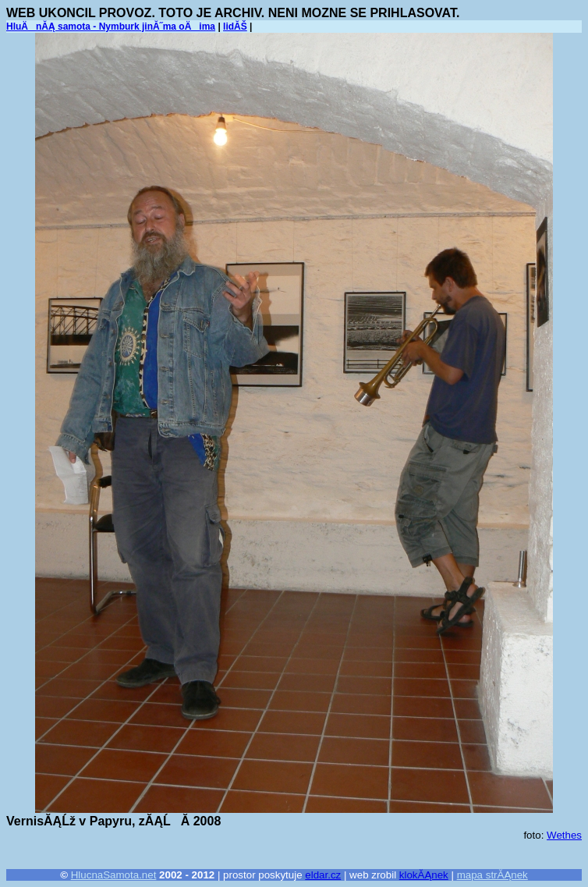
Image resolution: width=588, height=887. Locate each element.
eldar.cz (323, 875)
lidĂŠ (235, 27)
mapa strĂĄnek (492, 875)
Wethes (564, 835)
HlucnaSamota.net (114, 875)
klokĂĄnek (424, 875)
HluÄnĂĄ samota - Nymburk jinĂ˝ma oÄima (111, 27)
